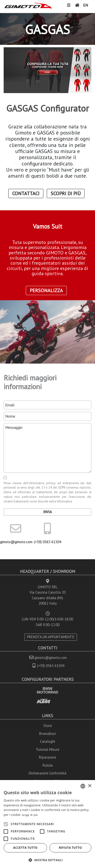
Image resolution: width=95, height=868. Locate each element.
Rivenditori (47, 734)
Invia (47, 512)
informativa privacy (42, 483)
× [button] (90, 786)
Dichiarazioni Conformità (47, 773)
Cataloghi (47, 741)
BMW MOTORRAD (47, 690)
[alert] (47, 824)
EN (85, 5)
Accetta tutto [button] (25, 848)
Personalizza (46, 290)
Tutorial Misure (48, 749)
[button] (47, 860)
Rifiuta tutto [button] (71, 848)
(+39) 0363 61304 (47, 542)
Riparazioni (47, 757)
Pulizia (48, 765)
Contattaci (26, 193)
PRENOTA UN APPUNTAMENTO (51, 637)
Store (48, 726)
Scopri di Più (66, 193)
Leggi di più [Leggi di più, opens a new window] (30, 815)
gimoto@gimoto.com (16, 542)
